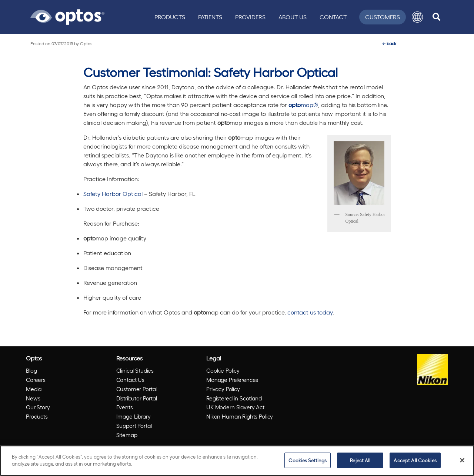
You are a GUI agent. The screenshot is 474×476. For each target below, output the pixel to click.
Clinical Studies (135, 370)
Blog (31, 370)
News (33, 398)
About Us (293, 17)
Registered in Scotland (234, 398)
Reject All (360, 460)
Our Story (38, 407)
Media (34, 389)
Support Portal (134, 426)
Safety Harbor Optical (113, 194)
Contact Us (131, 380)
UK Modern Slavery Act (235, 407)
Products (170, 17)
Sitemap (127, 435)
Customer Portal (137, 389)
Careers (36, 380)
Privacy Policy (223, 389)
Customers (383, 17)
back (389, 43)
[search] (436, 17)
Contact (333, 17)
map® (303, 105)
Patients (210, 17)
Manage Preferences (232, 380)
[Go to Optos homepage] (67, 16)
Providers (250, 17)
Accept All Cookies (415, 460)
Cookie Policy (223, 370)
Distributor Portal (137, 398)
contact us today (310, 312)
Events (125, 407)
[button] (417, 17)
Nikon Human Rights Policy (240, 416)
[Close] (462, 460)
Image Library (133, 416)
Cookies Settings (308, 460)
